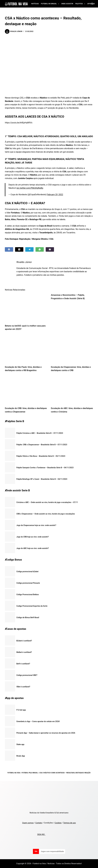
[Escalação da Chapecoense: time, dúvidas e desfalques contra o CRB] (72, 349)
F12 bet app (21, 710)
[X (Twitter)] (19, 249)
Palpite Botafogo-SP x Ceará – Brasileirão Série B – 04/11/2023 (42, 479)
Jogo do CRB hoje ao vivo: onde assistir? (33, 537)
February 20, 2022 (55, 195)
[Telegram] (29, 249)
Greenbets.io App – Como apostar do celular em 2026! (38, 721)
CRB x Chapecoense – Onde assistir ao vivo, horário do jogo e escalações (46, 514)
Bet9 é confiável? (23, 664)
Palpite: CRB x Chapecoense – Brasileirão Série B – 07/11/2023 (42, 445)
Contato (39, 823)
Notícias (35, 4)
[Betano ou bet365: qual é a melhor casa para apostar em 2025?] (26, 307)
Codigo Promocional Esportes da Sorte (32, 606)
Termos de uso (69, 823)
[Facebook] (9, 249)
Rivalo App (21, 756)
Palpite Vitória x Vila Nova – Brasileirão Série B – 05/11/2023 (41, 456)
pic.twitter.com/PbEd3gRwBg (30, 188)
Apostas (91, 4)
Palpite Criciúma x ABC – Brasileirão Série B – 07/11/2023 (40, 433)
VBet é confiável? (23, 687)
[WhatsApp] (40, 249)
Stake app (20, 744)
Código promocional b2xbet (27, 572)
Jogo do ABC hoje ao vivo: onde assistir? (33, 548)
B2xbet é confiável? (24, 641)
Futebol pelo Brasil (30, 773)
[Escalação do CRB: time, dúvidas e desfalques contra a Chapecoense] (26, 390)
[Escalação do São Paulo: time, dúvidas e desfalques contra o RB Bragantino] (26, 349)
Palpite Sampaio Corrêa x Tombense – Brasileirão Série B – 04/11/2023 (45, 468)
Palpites (81, 4)
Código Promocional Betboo (28, 594)
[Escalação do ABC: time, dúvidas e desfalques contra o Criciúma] (72, 390)
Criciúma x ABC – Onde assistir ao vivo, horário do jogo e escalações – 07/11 (47, 502)
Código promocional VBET (27, 675)
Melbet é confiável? (24, 652)
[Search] (92, 4)
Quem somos (28, 823)
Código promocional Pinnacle (28, 583)
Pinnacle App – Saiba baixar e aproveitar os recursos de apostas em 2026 (46, 733)
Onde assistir (67, 4)
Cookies (58, 823)
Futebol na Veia (14, 773)
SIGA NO (41, 834)
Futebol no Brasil (51, 4)
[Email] (50, 249)
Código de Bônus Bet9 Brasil (28, 617)
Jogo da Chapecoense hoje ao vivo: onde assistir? (36, 525)
